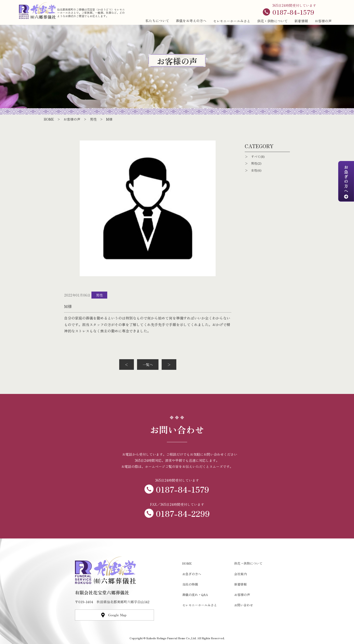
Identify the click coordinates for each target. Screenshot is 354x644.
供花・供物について (272, 21)
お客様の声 (323, 21)
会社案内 (240, 574)
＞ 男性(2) (253, 163)
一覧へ (148, 365)
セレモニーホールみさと (232, 21)
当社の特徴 (190, 584)
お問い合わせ (244, 605)
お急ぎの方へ (192, 574)
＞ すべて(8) (255, 156)
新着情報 (301, 21)
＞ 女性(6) (253, 170)
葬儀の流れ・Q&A (195, 595)
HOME (187, 563)
